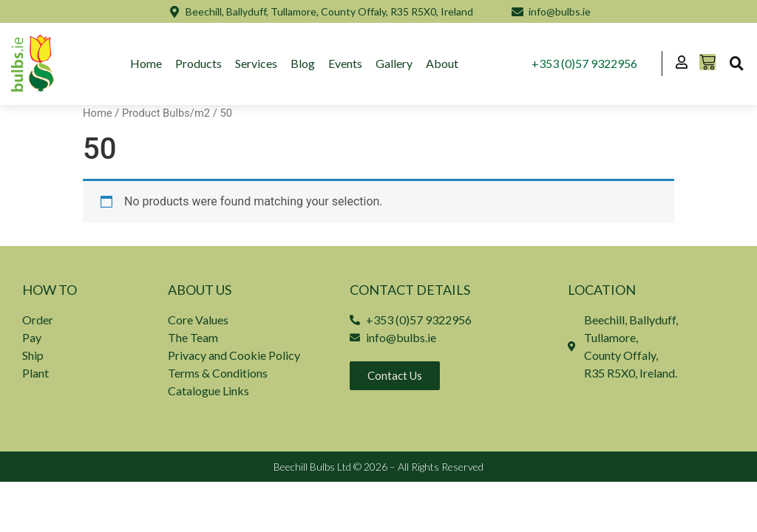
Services (257, 63)
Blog (303, 63)
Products (199, 63)
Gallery (395, 63)
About (443, 63)
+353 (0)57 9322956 (584, 63)
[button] (736, 64)
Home (147, 63)
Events (346, 63)
